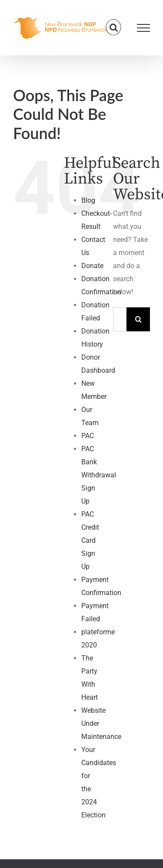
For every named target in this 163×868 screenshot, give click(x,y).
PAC (88, 436)
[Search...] (120, 319)
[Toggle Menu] (144, 28)
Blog (88, 200)
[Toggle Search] (114, 27)
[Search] (138, 319)
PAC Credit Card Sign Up (90, 540)
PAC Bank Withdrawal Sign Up (99, 475)
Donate (92, 266)
